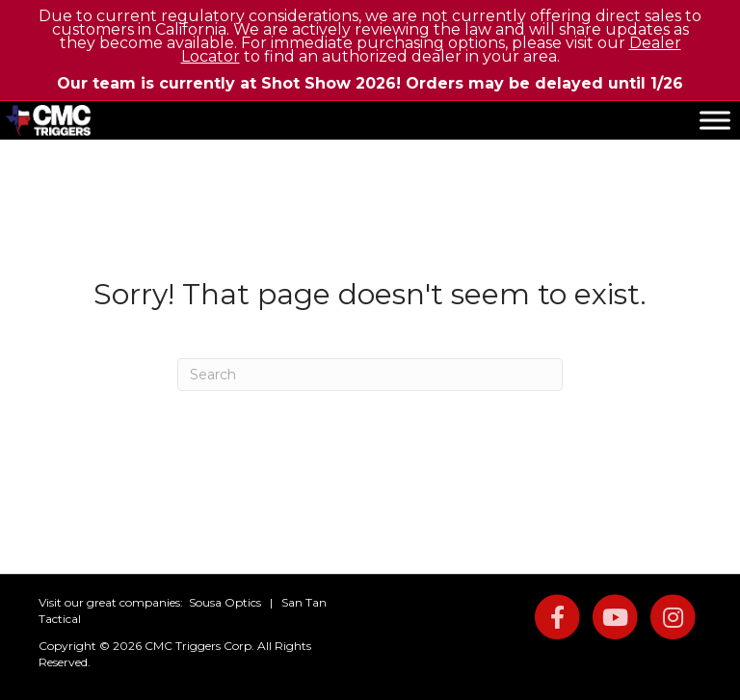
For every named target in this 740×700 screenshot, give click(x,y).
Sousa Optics (225, 602)
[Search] (370, 375)
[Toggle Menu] (715, 120)
